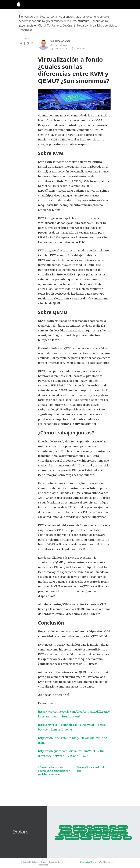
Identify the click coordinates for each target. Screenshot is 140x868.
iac (83, 834)
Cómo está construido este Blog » (91, 769)
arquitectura (79, 827)
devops (107, 831)
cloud (113, 827)
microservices (72, 838)
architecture (65, 827)
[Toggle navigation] (119, 4)
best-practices (101, 827)
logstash (114, 834)
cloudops (123, 827)
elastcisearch (119, 831)
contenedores (80, 831)
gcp (76, 834)
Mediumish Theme (88, 862)
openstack (86, 838)
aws (89, 827)
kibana (90, 834)
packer (97, 838)
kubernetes (102, 834)
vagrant (127, 838)
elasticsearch (65, 834)
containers (66, 831)
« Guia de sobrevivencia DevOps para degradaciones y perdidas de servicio (54, 771)
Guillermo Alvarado (60, 41)
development (95, 831)
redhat (106, 838)
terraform (116, 838)
